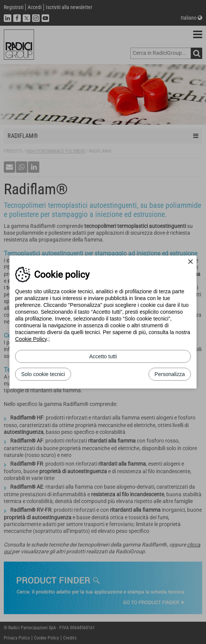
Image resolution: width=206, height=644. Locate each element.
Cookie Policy (31, 339)
